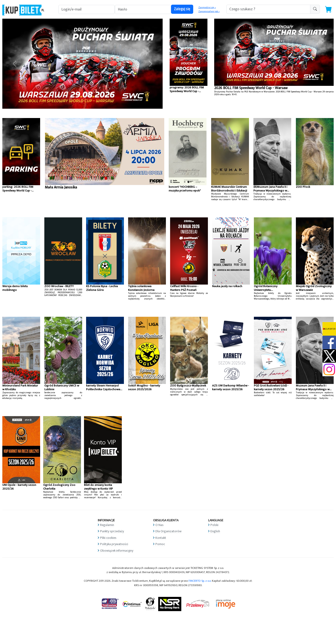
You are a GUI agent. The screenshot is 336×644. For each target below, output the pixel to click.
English (215, 531)
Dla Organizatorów (168, 531)
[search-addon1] (268, 9)
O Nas (159, 525)
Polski (214, 525)
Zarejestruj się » (207, 7)
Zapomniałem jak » (209, 11)
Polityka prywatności (114, 544)
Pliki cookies (108, 538)
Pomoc (160, 544)
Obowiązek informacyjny (117, 551)
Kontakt (161, 538)
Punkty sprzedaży (112, 531)
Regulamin (107, 525)
